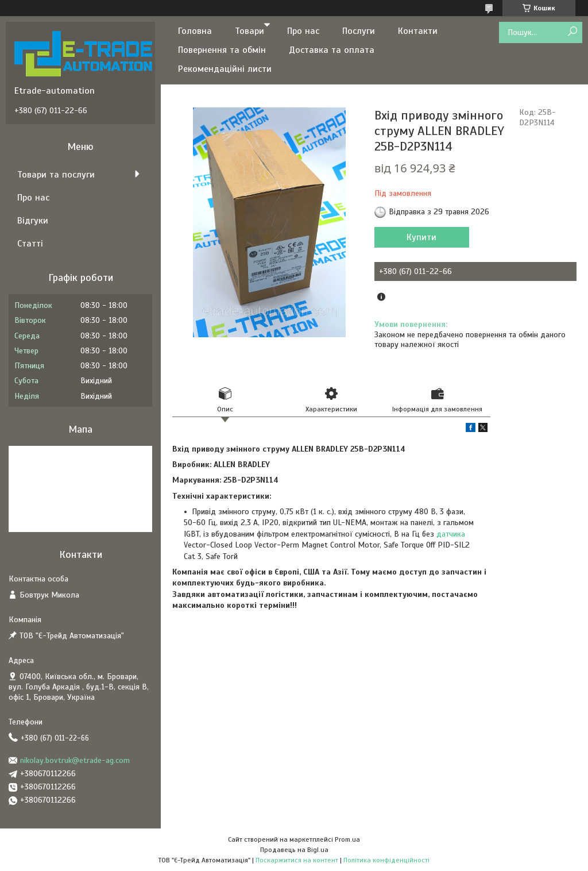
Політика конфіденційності (386, 860)
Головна (195, 31)
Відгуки (33, 221)
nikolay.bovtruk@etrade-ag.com (75, 760)
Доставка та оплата (332, 50)
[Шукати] (572, 32)
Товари (249, 31)
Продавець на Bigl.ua (294, 850)
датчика (451, 534)
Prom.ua (347, 839)
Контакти (418, 31)
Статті (30, 244)
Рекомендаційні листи (225, 69)
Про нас (303, 31)
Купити (421, 237)
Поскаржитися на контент (297, 860)
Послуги (359, 31)
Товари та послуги (56, 175)
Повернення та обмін (222, 50)
